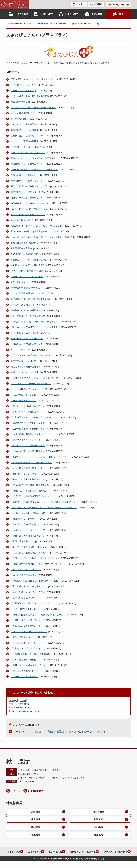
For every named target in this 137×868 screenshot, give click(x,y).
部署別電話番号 (36, 791)
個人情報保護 (71, 852)
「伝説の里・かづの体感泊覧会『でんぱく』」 (33, 496)
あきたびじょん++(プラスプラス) (87, 732)
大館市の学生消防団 (20, 102)
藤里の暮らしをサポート (22, 147)
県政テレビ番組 (60, 23)
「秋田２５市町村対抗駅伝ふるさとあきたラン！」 (35, 558)
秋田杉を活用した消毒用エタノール (28, 136)
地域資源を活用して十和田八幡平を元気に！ (32, 299)
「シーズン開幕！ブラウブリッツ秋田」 (30, 389)
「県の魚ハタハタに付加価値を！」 (28, 446)
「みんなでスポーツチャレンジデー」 (29, 643)
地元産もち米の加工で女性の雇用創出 (29, 265)
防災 (121, 14)
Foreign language (121, 4)
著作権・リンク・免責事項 (98, 852)
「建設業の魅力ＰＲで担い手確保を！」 (30, 423)
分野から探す (22, 14)
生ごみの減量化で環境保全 (23, 293)
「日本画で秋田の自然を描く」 (26, 524)
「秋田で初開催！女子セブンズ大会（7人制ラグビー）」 (38, 615)
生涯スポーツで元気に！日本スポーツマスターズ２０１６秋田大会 (43, 237)
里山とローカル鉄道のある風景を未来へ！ (31, 231)
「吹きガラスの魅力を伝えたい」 (27, 671)
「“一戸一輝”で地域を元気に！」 (26, 609)
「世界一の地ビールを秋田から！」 (28, 429)
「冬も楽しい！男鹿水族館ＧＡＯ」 (28, 479)
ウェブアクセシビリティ (66, 858)
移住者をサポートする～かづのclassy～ (30, 203)
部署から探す (72, 14)
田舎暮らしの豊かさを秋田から (26, 310)
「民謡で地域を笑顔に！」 (23, 401)
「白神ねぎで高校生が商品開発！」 (28, 451)
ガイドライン (49, 852)
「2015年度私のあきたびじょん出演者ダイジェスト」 (37, 378)
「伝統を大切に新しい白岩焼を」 (27, 648)
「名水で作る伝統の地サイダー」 (27, 598)
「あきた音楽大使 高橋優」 (24, 575)
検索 (81, 4)
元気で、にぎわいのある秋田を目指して (30, 209)
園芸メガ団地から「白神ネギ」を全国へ (30, 186)
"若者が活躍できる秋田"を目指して (27, 271)
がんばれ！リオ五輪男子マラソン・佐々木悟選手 (34, 327)
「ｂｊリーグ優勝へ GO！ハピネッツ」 (30, 547)
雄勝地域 (98, 835)
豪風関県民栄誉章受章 (21, 248)
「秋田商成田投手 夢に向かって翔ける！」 (31, 463)
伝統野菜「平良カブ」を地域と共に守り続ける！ (34, 170)
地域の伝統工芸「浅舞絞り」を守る (28, 192)
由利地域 (35, 827)
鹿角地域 (35, 812)
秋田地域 (98, 820)
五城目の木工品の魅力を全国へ (26, 254)
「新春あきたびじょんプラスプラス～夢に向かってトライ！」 (41, 457)
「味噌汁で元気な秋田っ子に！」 (27, 620)
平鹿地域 (35, 835)
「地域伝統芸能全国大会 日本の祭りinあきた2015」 (36, 581)
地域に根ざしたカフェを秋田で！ (27, 339)
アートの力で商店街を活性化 (24, 141)
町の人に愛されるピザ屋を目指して (28, 215)
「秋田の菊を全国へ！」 (22, 541)
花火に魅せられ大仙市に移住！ (26, 367)
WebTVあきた (43, 23)
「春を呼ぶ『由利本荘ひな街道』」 (28, 406)
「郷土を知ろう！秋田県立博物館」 (28, 536)
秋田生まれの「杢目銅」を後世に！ (28, 153)
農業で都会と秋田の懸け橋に (24, 243)
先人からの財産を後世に (22, 220)
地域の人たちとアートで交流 (24, 372)
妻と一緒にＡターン (20, 282)
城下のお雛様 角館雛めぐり (24, 113)
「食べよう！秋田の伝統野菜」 (26, 570)
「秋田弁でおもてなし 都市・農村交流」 (30, 491)
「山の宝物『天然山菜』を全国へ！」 (29, 632)
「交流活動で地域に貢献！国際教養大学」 (31, 485)
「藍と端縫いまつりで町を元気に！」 (29, 586)
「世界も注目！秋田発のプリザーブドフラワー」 (34, 603)
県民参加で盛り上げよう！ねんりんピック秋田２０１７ (37, 226)
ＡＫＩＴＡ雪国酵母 (20, 350)
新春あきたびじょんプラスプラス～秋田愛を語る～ (35, 158)
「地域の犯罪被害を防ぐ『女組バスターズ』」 (33, 434)
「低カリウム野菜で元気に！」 (26, 395)
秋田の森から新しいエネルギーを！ (28, 164)
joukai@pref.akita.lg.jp (28, 711)
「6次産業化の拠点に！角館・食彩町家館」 (32, 654)
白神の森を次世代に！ (21, 305)
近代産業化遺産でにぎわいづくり (27, 288)
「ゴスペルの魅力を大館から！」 (27, 626)
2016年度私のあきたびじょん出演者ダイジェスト (34, 79)
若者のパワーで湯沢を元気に (24, 124)
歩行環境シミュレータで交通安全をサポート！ (33, 108)
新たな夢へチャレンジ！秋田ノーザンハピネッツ (34, 322)
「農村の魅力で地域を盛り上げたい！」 (30, 665)
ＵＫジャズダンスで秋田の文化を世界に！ (31, 384)
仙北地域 (98, 827)
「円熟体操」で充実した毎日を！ (27, 344)
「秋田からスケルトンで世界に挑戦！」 (30, 513)
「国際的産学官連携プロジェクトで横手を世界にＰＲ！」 (38, 564)
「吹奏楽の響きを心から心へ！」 (27, 440)
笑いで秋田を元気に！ (21, 333)
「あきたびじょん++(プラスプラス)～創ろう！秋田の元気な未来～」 (44, 508)
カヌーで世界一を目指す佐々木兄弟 (28, 316)
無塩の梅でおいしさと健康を (24, 130)
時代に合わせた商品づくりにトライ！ (29, 181)
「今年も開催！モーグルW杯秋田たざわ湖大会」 (34, 417)
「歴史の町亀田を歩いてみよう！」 (28, 592)
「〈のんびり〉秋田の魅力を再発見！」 (30, 553)
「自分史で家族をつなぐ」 (23, 637)
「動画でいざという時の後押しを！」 (29, 412)
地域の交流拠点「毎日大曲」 (24, 361)
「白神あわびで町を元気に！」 (26, 660)
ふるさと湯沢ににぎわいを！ (24, 175)
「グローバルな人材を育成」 (24, 677)
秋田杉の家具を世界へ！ (22, 91)
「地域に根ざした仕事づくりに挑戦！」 (30, 530)
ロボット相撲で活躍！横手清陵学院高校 (30, 96)
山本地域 (35, 820)
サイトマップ (28, 852)
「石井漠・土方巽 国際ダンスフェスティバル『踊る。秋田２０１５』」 (45, 502)
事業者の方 (97, 14)
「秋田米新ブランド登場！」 (24, 519)
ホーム (30, 23)
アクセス (15, 791)
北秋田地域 (98, 812)
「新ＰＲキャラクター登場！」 (26, 474)
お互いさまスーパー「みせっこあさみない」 (32, 355)
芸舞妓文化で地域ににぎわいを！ (27, 277)
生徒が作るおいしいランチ (23, 85)
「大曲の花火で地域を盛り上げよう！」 (30, 468)
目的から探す (47, 14)
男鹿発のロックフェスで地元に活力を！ (30, 260)
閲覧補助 (98, 4)
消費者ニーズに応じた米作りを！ (27, 198)
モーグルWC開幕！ (20, 119)
